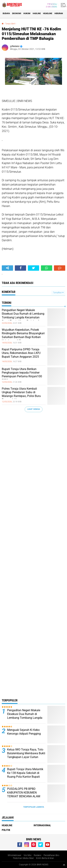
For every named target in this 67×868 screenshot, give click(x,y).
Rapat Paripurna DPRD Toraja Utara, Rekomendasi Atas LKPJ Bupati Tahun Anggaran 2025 (21, 353)
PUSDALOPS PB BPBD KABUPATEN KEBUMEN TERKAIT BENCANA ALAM (24, 793)
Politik (6, 830)
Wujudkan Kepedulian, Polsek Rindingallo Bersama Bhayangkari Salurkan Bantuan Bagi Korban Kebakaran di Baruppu (23, 335)
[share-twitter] (33, 268)
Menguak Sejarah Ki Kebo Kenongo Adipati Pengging (24, 732)
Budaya (6, 13)
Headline (48, 13)
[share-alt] (7, 268)
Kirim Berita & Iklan (45, 858)
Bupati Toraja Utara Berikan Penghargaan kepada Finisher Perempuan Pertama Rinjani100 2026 (22, 375)
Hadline (37, 13)
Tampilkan (58, 293)
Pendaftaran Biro (51, 855)
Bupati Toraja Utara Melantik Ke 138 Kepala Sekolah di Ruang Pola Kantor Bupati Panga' (25, 775)
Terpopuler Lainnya (34, 807)
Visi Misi (28, 855)
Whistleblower (14, 855)
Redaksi (38, 855)
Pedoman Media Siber (23, 858)
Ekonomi (17, 13)
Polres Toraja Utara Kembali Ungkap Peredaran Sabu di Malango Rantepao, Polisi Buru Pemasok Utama (21, 394)
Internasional (42, 825)
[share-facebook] (20, 268)
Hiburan (59, 13)
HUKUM (27, 13)
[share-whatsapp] (47, 268)
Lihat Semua (34, 409)
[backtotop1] (64, 865)
